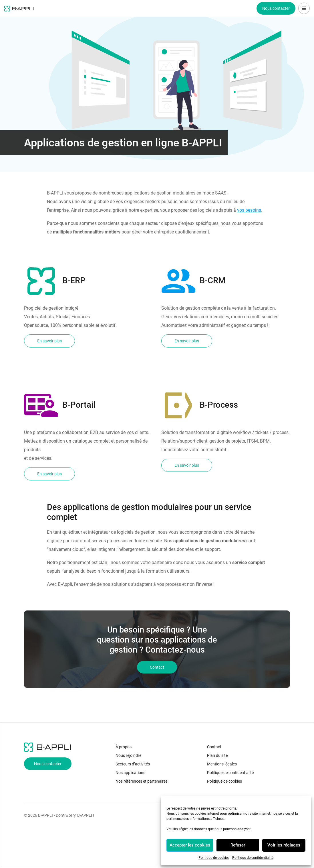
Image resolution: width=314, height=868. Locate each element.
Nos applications (130, 773)
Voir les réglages (284, 845)
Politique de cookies (214, 858)
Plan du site (217, 755)
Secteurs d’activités (133, 764)
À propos (124, 747)
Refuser (238, 845)
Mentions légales (222, 764)
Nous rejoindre (128, 755)
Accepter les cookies (190, 845)
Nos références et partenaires (142, 781)
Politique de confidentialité (253, 858)
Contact (214, 747)
